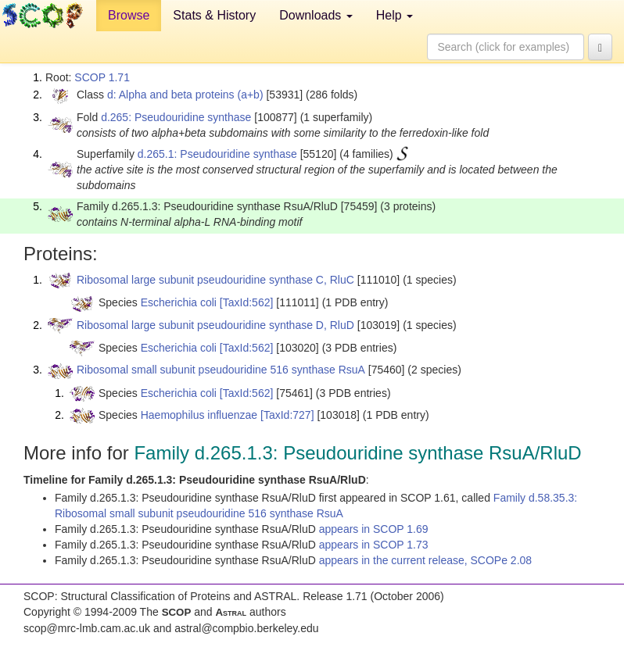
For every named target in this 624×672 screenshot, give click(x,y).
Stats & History (214, 15)
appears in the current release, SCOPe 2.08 (425, 560)
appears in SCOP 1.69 (374, 529)
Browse (129, 15)
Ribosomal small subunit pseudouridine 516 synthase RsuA (221, 370)
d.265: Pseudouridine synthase (176, 117)
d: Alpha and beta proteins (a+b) (185, 95)
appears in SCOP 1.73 (374, 545)
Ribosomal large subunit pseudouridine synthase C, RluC (215, 280)
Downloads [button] (316, 15)
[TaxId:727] (287, 415)
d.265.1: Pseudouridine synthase (217, 154)
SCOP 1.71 (102, 77)
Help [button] (394, 15)
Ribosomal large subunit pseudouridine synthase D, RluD (215, 325)
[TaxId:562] (247, 302)
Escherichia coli (179, 302)
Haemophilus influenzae (199, 415)
